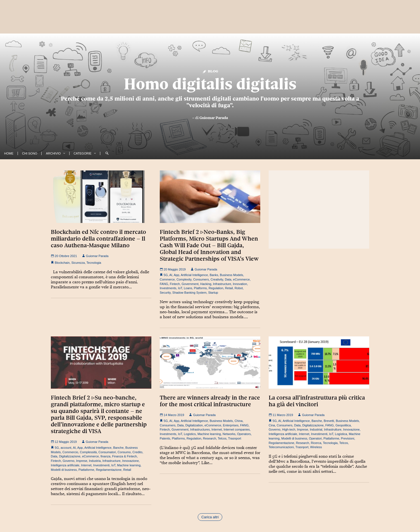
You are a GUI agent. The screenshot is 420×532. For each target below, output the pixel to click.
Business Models (231, 275)
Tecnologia (94, 263)
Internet (86, 465)
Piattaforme (86, 470)
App (176, 275)
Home (9, 153)
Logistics (190, 434)
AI (171, 275)
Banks (214, 275)
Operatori (315, 438)
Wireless (316, 447)
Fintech (175, 284)
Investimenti (102, 465)
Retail (229, 288)
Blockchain (62, 263)
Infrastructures (200, 429)
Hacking (206, 284)
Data (228, 279)
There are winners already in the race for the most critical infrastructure (210, 401)
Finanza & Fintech (125, 456)
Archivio (53, 153)
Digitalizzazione (70, 456)
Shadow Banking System (189, 293)
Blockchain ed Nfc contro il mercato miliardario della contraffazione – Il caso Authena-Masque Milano (98, 239)
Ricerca (316, 443)
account (66, 448)
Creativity (217, 279)
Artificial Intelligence (194, 275)
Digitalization (194, 425)
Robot (239, 288)
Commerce (167, 279)
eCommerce (242, 279)
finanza (105, 456)
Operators (244, 434)
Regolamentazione (109, 470)
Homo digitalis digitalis (210, 84)
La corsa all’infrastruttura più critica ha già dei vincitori (317, 401)
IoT (180, 288)
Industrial (316, 429)
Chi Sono (30, 153)
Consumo (124, 452)
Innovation (240, 284)
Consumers (201, 279)
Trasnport (235, 438)
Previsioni (348, 438)
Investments (168, 288)
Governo (68, 461)
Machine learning (129, 465)
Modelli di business (64, 470)
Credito (137, 452)
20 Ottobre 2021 (64, 256)
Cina (272, 425)
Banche (118, 448)
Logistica (341, 434)
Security (165, 293)
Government (190, 284)
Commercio (70, 452)
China (239, 421)
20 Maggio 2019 (173, 269)
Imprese (82, 461)
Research (210, 438)
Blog (210, 71)
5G (166, 275)
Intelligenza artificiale (65, 465)
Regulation (216, 288)
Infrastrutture (333, 429)
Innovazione (131, 461)
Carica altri (210, 517)
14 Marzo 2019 (172, 415)
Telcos (222, 438)
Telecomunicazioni (281, 447)
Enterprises (231, 425)
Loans (188, 288)
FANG (164, 284)
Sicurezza (78, 263)
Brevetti (329, 421)
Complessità (88, 452)
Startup (213, 293)
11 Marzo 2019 (281, 415)
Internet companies (237, 429)
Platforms (200, 288)
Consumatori (107, 452)
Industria (95, 461)
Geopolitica (343, 425)
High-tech (289, 429)
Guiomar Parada (214, 118)
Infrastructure (222, 284)
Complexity (184, 279)
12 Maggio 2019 (64, 442)
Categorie (83, 153)
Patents (165, 438)
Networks (229, 434)
